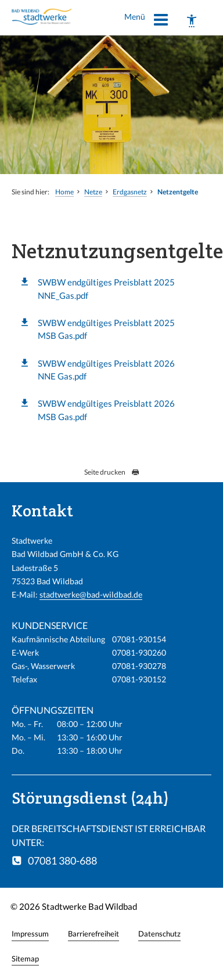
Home (64, 192)
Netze (93, 192)
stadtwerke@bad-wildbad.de (91, 594)
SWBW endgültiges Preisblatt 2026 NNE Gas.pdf (106, 370)
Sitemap (25, 959)
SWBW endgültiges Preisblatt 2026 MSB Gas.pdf (106, 410)
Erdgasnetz (130, 192)
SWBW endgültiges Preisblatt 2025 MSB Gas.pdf (106, 329)
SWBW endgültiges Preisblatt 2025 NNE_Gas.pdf (106, 288)
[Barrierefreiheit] (192, 21)
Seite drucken (112, 472)
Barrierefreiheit (93, 934)
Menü (147, 21)
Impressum (30, 934)
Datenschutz (159, 934)
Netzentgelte (178, 192)
